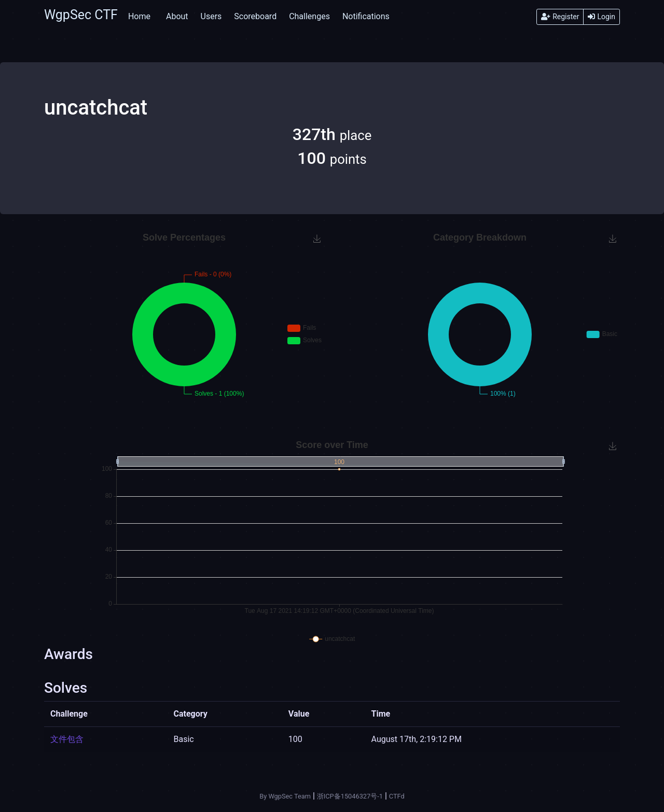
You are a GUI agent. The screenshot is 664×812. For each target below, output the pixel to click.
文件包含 (67, 739)
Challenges (309, 16)
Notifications (366, 16)
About (177, 16)
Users (211, 16)
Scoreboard (255, 16)
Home (139, 16)
